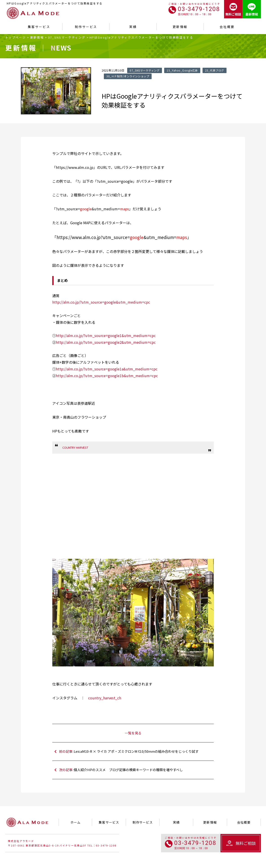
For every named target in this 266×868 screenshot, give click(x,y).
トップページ (15, 37)
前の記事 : (135, 752)
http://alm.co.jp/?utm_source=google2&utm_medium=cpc (106, 342)
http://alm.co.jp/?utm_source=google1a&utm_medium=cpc (107, 369)
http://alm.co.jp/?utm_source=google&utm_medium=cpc (101, 302)
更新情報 (37, 37)
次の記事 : (135, 770)
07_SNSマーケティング (67, 37)
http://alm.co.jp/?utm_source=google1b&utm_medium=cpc (107, 376)
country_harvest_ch (105, 698)
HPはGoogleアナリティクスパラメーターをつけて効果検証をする (141, 37)
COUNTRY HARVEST (75, 447)
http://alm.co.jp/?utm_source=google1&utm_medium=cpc (106, 335)
